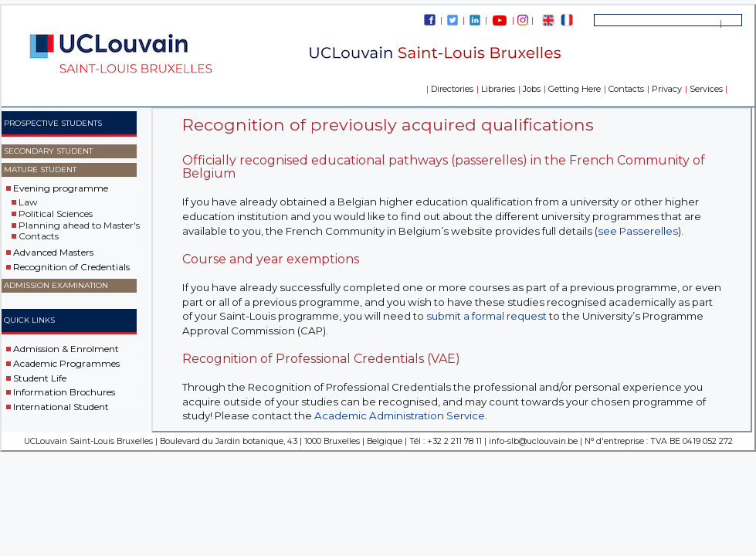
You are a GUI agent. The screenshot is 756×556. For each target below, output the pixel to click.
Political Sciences (56, 214)
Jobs (532, 89)
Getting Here (575, 89)
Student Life (40, 377)
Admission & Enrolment (66, 349)
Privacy (667, 89)
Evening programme (61, 188)
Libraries (498, 89)
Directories (452, 89)
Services (706, 89)
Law (28, 202)
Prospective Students (53, 123)
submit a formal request (486, 316)
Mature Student (40, 170)
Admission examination (56, 285)
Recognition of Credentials (71, 267)
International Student (61, 407)
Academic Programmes (66, 363)
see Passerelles (638, 231)
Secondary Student (48, 151)
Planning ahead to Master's (79, 224)
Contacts (626, 89)
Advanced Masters (53, 252)
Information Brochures (64, 392)
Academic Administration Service (400, 415)
